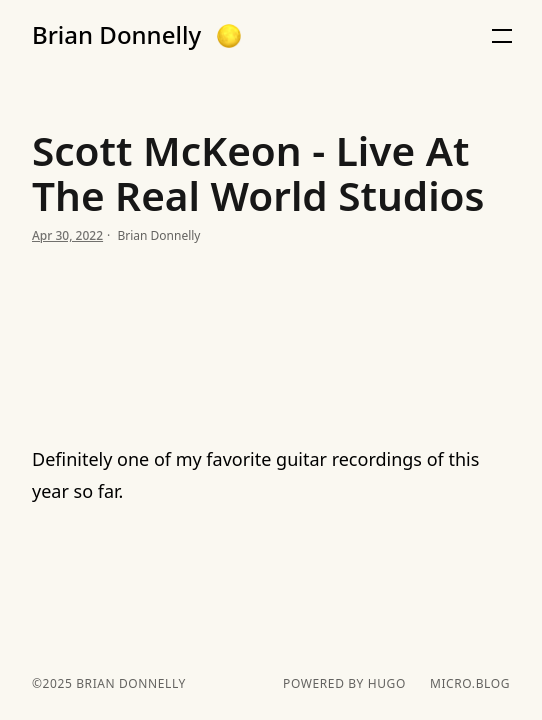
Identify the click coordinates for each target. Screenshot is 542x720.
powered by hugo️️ (344, 684)
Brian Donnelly (116, 35)
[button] (229, 36)
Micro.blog (470, 684)
